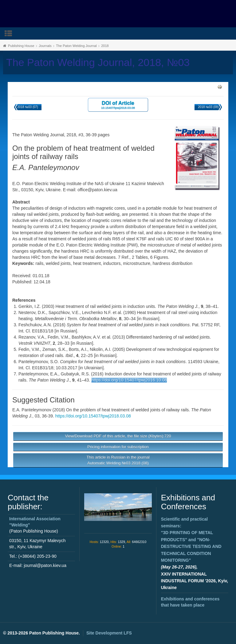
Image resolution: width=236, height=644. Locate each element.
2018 (105, 46)
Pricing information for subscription (118, 447)
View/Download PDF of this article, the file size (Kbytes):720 (118, 436)
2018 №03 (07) (28, 107)
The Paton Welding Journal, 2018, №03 (98, 62)
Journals (45, 46)
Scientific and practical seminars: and (191, 540)
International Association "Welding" (35, 522)
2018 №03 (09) (208, 107)
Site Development (109, 633)
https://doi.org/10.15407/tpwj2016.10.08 (129, 380)
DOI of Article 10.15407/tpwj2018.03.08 (118, 105)
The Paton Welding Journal (76, 46)
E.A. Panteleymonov (32, 410)
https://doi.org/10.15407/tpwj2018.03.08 (93, 416)
